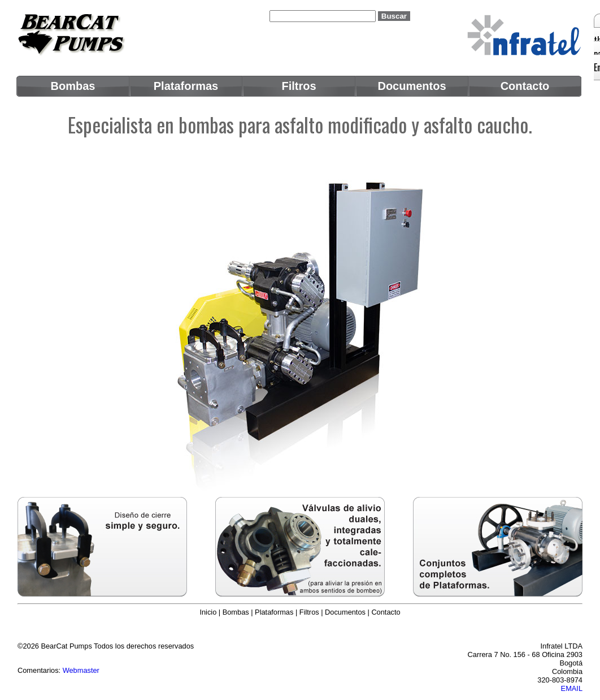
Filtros (309, 612)
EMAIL (572, 688)
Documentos (345, 612)
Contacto (386, 612)
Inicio (208, 612)
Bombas (236, 612)
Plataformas (274, 612)
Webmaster (81, 670)
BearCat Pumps (66, 646)
